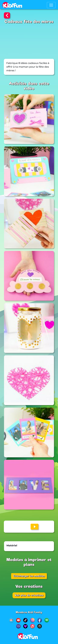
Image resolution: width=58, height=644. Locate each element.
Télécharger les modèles (29, 576)
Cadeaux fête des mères (29, 21)
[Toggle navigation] (51, 5)
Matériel (12, 545)
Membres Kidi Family (29, 612)
